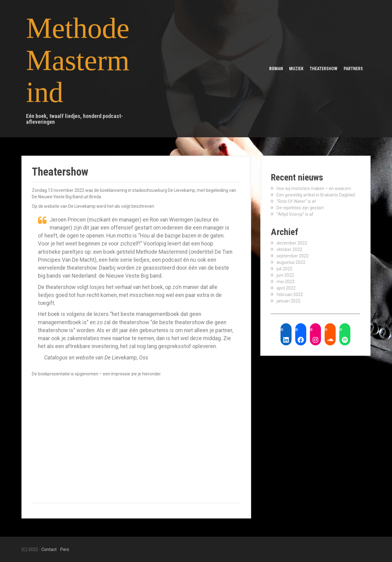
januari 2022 (288, 301)
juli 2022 (285, 269)
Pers (65, 549)
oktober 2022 (289, 249)
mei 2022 (286, 282)
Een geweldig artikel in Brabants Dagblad (316, 195)
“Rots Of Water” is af (296, 201)
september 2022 (293, 256)
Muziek (296, 69)
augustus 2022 (291, 262)
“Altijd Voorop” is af (295, 214)
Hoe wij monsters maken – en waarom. (314, 188)
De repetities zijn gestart (300, 208)
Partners (353, 69)
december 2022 (292, 243)
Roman (276, 69)
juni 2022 (285, 275)
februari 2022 (290, 294)
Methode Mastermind (78, 60)
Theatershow (324, 69)
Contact (49, 549)
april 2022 (286, 288)
